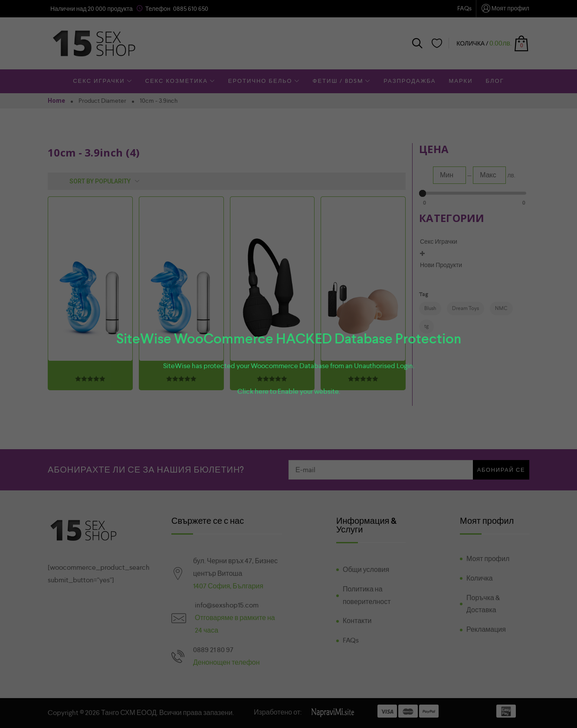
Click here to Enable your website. (289, 391)
